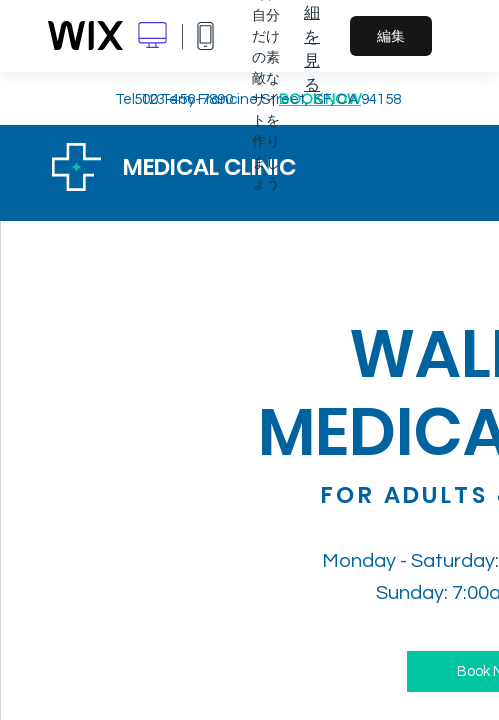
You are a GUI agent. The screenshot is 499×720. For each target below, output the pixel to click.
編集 (391, 36)
